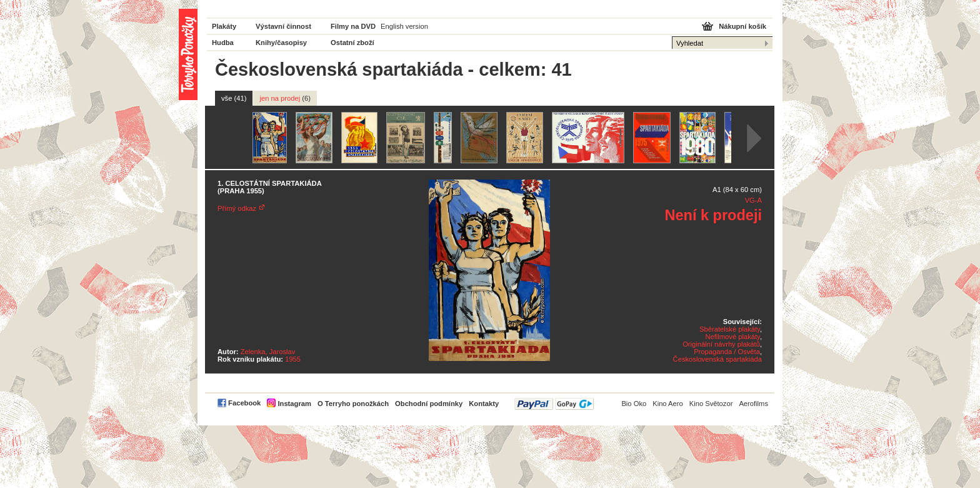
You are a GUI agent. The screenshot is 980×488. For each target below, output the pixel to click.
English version (404, 26)
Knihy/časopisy (281, 43)
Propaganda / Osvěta (727, 352)
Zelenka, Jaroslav (268, 352)
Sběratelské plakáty (730, 329)
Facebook (244, 403)
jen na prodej (285, 98)
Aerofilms (753, 404)
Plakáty (224, 26)
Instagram (294, 404)
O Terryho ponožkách (353, 404)
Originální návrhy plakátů (721, 344)
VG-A (753, 200)
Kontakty (484, 404)
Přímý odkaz (237, 208)
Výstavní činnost (283, 26)
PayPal (554, 404)
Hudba (223, 43)
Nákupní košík (742, 26)
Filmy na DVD (353, 26)
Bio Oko (634, 404)
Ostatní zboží (352, 43)
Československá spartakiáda (717, 359)
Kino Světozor (711, 404)
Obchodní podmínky (429, 404)
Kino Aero (668, 404)
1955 (293, 359)
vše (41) (234, 98)
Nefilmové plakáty (732, 337)
